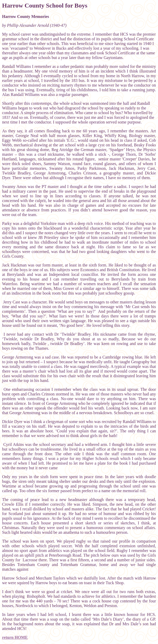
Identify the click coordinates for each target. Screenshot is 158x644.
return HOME (15, 637)
